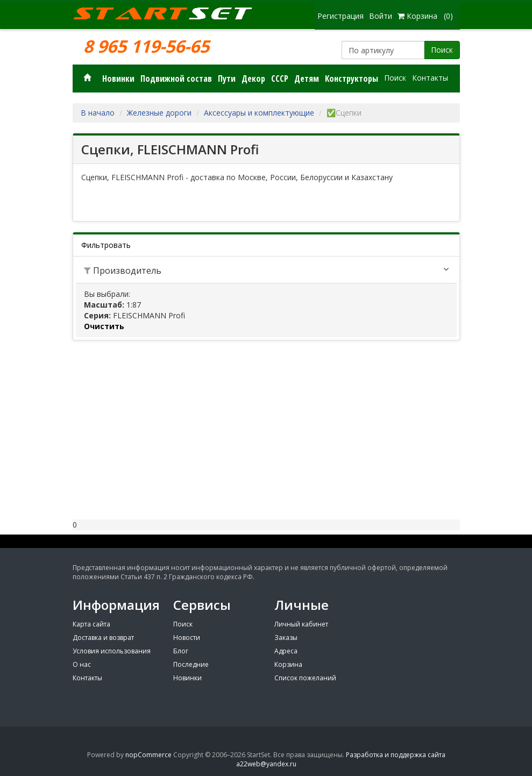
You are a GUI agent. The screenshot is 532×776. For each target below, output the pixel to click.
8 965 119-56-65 (146, 46)
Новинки (118, 79)
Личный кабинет (301, 624)
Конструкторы (352, 79)
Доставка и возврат (103, 638)
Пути (227, 79)
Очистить (104, 326)
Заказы (286, 638)
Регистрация (341, 16)
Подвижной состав (176, 79)
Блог (181, 651)
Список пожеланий (305, 678)
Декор (253, 79)
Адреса (286, 651)
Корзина (288, 664)
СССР (280, 79)
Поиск (442, 50)
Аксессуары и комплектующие (259, 113)
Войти (381, 16)
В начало (98, 113)
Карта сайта (91, 624)
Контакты (430, 78)
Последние (191, 664)
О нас (82, 664)
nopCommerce (148, 755)
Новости (187, 638)
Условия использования (112, 651)
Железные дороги (159, 113)
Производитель (123, 270)
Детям (307, 79)
